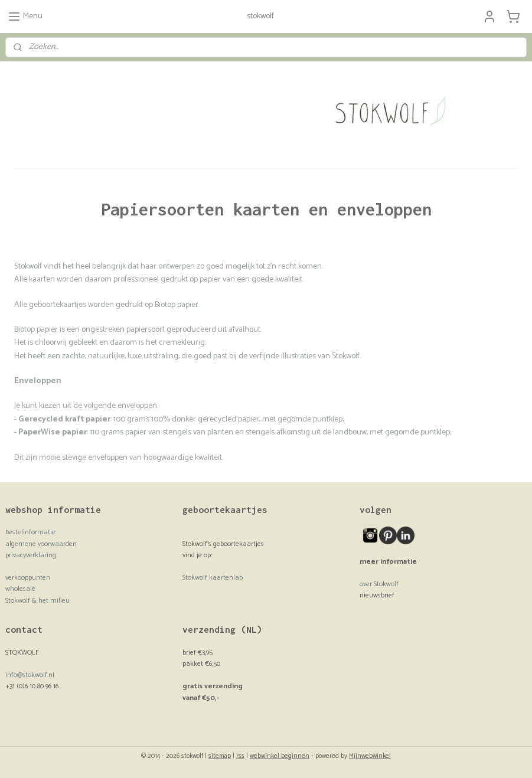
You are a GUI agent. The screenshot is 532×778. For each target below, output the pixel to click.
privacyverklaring (31, 555)
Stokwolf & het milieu (37, 601)
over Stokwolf (379, 584)
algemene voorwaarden (41, 544)
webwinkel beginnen (280, 756)
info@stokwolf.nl (30, 675)
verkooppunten (28, 578)
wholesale (20, 589)
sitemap (220, 756)
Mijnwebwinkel (370, 756)
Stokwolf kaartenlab (213, 578)
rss (240, 756)
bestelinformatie (30, 532)
